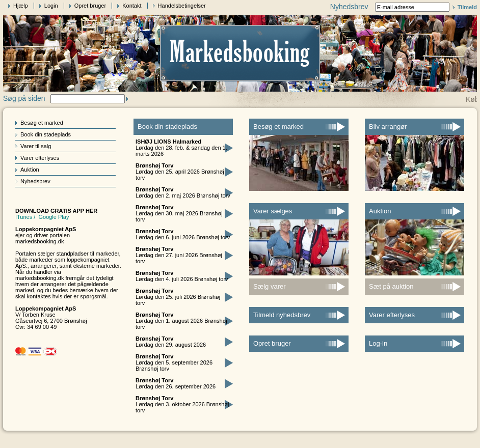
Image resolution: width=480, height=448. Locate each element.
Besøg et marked (42, 123)
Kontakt (132, 6)
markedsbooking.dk (39, 241)
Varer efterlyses (40, 158)
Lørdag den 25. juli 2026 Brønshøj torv (178, 297)
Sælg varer (270, 286)
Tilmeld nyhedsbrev (282, 315)
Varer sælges (273, 211)
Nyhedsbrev (35, 181)
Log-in (378, 343)
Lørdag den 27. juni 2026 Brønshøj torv (179, 255)
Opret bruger (90, 6)
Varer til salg (36, 146)
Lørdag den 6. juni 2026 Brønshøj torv (183, 234)
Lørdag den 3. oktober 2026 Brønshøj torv (182, 404)
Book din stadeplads (46, 134)
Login (51, 6)
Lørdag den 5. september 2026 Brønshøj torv (174, 362)
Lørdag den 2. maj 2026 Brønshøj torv (183, 192)
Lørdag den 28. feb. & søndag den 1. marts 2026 (181, 148)
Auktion (30, 170)
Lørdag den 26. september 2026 (176, 383)
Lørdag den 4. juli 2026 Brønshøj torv (182, 276)
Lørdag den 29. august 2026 (171, 342)
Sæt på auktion (391, 286)
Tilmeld (467, 7)
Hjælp (21, 6)
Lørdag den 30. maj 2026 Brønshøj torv (179, 213)
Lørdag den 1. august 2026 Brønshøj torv (181, 321)
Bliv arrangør (388, 127)
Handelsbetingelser (182, 6)
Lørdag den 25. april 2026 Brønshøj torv (180, 172)
